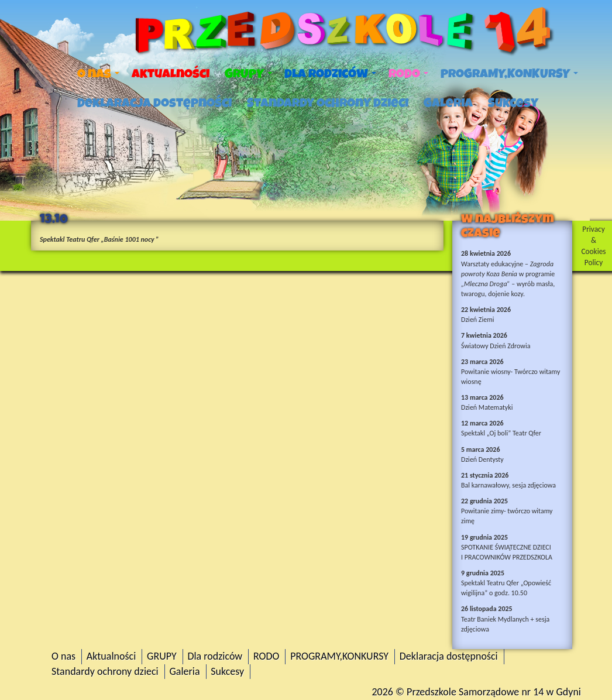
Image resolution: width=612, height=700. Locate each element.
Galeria (448, 103)
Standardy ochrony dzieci (328, 103)
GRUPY (248, 74)
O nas (98, 74)
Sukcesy (513, 103)
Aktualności (171, 74)
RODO (408, 74)
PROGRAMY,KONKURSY (509, 74)
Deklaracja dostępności (154, 103)
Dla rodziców (330, 74)
